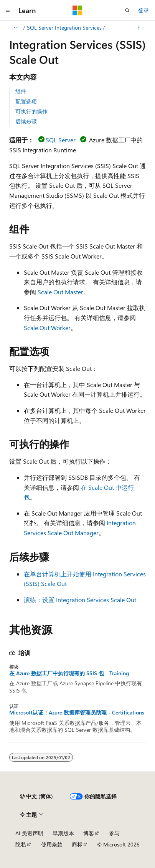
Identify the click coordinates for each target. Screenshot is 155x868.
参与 (114, 833)
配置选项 (26, 101)
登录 (143, 10)
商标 (77, 844)
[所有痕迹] (16, 28)
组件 (21, 91)
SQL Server (61, 140)
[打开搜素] (127, 10)
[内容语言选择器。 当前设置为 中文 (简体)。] (36, 796)
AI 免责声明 (29, 833)
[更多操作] (139, 28)
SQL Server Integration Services (64, 28)
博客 (89, 833)
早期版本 (63, 833)
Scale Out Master (60, 292)
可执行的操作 (31, 111)
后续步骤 (26, 121)
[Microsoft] (77, 10)
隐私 (21, 844)
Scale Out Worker (47, 328)
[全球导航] (8, 10)
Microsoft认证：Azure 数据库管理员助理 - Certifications (77, 713)
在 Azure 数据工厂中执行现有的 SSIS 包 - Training (69, 673)
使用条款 (52, 844)
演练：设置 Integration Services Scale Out (80, 600)
